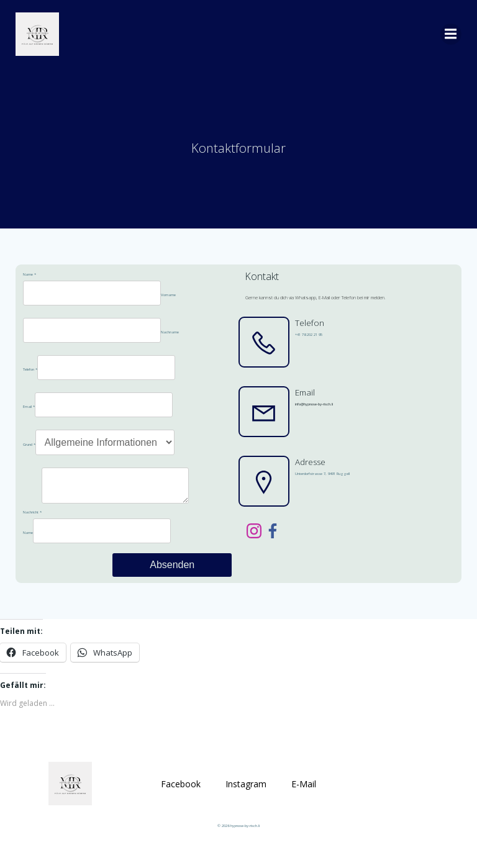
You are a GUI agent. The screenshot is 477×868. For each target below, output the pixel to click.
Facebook (181, 797)
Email (27, 413)
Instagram (246, 797)
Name (28, 281)
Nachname (168, 338)
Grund (27, 451)
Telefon (28, 376)
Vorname (166, 301)
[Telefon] (104, 374)
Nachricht (30, 523)
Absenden (173, 576)
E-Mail (304, 797)
